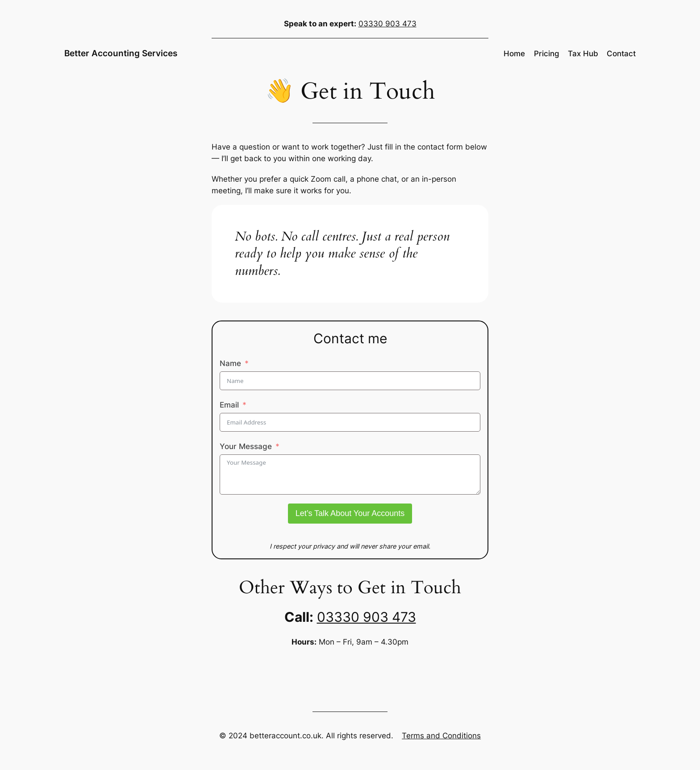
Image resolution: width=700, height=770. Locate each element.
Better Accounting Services (121, 53)
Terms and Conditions (441, 736)
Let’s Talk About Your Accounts (350, 513)
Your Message (246, 446)
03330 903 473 (387, 24)
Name (230, 363)
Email (229, 405)
